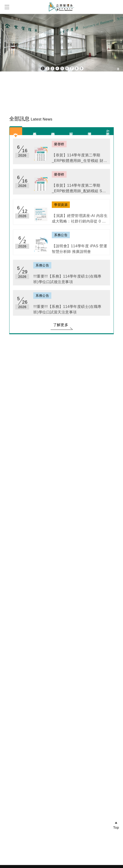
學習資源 (90, 130)
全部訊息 (16, 130)
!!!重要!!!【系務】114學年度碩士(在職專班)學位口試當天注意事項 (67, 311)
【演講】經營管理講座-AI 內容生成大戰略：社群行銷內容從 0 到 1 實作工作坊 (80, 221)
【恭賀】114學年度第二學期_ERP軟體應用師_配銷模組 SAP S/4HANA (80, 190)
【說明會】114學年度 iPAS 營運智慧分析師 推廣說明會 (79, 251)
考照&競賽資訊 (108, 131)
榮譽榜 (53, 130)
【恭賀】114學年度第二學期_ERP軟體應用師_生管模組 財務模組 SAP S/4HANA (79, 160)
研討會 (71, 130)
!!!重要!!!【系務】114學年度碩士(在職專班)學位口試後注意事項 (67, 281)
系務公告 (35, 130)
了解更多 (61, 325)
